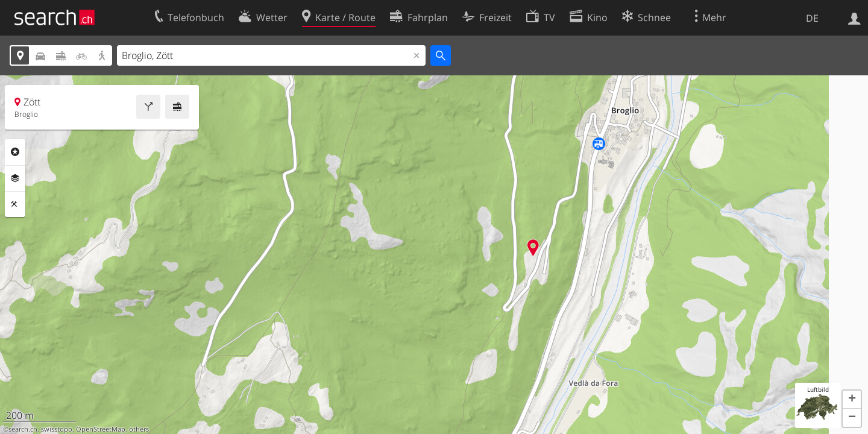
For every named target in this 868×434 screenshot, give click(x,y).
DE (812, 18)
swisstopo (57, 429)
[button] (852, 400)
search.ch (23, 429)
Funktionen (15, 204)
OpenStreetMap (101, 429)
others (139, 429)
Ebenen (15, 178)
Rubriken (15, 152)
